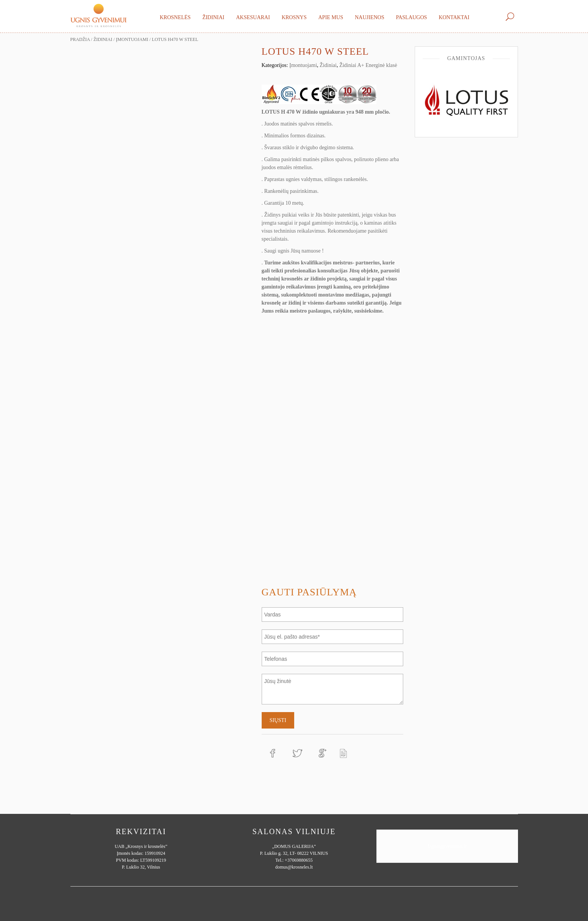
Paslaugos (411, 17)
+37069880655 (299, 860)
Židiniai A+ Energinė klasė (368, 65)
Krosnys (294, 17)
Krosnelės (175, 17)
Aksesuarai (253, 17)
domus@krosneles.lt (294, 867)
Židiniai (213, 17)
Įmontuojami (132, 39)
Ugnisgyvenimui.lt (447, 846)
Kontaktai (454, 17)
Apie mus (331, 17)
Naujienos (369, 17)
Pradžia (80, 39)
